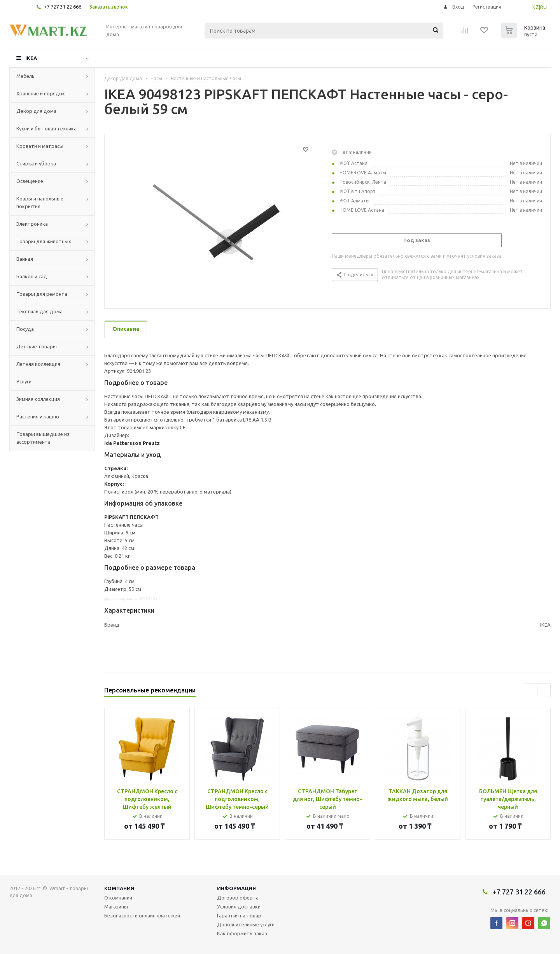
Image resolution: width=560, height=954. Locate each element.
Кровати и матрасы (40, 146)
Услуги (24, 381)
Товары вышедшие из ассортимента (43, 438)
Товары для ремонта (42, 294)
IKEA (31, 58)
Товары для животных (44, 241)
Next (544, 690)
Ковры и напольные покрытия (40, 202)
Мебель (25, 76)
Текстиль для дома (39, 311)
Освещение (30, 181)
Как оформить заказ (242, 933)
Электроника (32, 224)
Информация (236, 888)
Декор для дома (36, 111)
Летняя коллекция (38, 364)
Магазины (116, 907)
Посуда (25, 329)
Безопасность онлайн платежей (142, 915)
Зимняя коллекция (38, 399)
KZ (536, 7)
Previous (531, 690)
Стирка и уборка (36, 163)
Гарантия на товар (239, 915)
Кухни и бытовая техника (46, 128)
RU (543, 7)
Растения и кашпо (38, 416)
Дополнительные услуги (246, 924)
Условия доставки (239, 907)
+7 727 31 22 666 (62, 7)
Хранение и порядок (41, 93)
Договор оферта (238, 898)
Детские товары (37, 346)
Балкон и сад (32, 276)
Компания (119, 888)
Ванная (25, 259)
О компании (118, 898)
